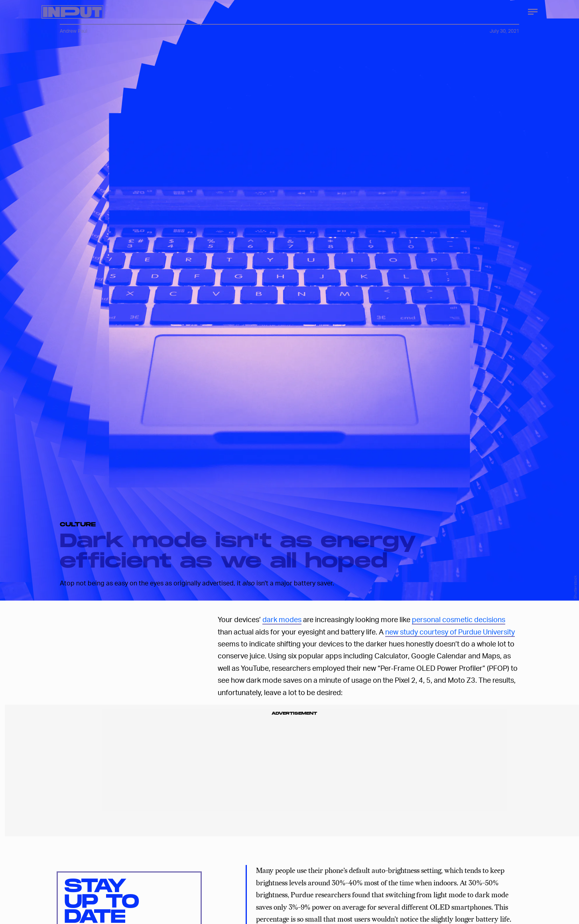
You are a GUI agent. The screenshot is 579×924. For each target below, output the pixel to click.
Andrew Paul (74, 31)
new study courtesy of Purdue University (450, 631)
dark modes (282, 619)
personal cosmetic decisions (459, 619)
